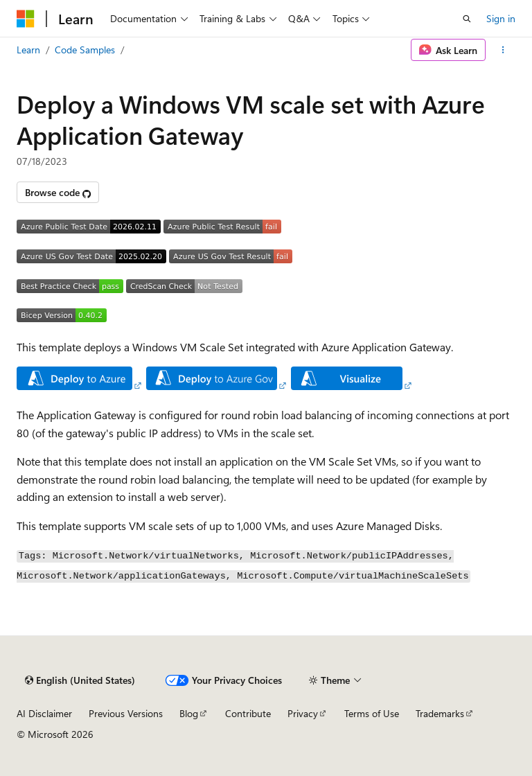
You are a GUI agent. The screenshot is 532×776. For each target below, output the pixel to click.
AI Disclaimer (44, 713)
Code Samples (85, 50)
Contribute (248, 713)
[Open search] (467, 19)
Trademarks (440, 713)
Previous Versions (126, 713)
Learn (28, 50)
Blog (189, 713)
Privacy (303, 713)
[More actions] (503, 50)
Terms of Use (372, 713)
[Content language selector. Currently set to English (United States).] (80, 680)
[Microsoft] (26, 19)
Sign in (501, 18)
